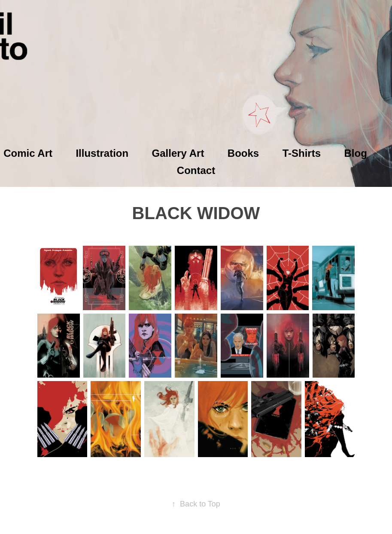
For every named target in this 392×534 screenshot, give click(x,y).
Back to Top (196, 504)
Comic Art (28, 153)
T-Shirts (302, 153)
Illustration (102, 153)
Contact (196, 170)
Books (243, 153)
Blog (355, 153)
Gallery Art (178, 153)
